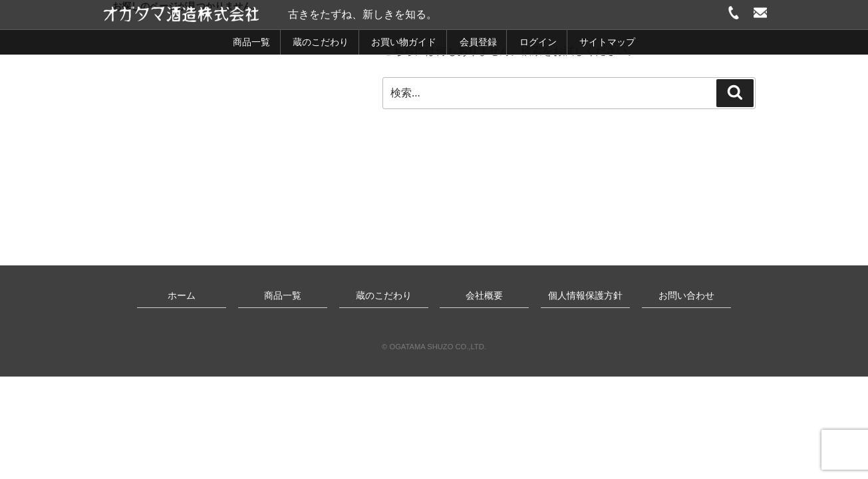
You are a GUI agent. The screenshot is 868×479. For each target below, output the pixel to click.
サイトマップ (607, 42)
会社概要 (484, 295)
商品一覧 (251, 42)
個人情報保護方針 (585, 295)
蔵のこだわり (321, 42)
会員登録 (478, 42)
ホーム (182, 295)
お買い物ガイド (404, 42)
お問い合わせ (686, 295)
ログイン (538, 42)
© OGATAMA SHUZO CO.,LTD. (434, 347)
